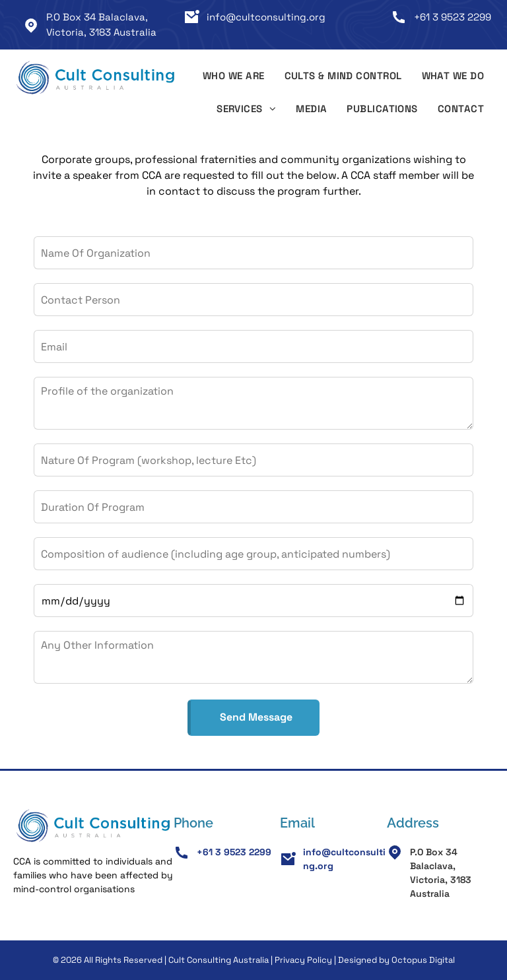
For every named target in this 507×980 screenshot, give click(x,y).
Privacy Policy (303, 960)
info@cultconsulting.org (266, 17)
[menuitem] (234, 78)
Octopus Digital (423, 960)
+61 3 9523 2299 (453, 17)
